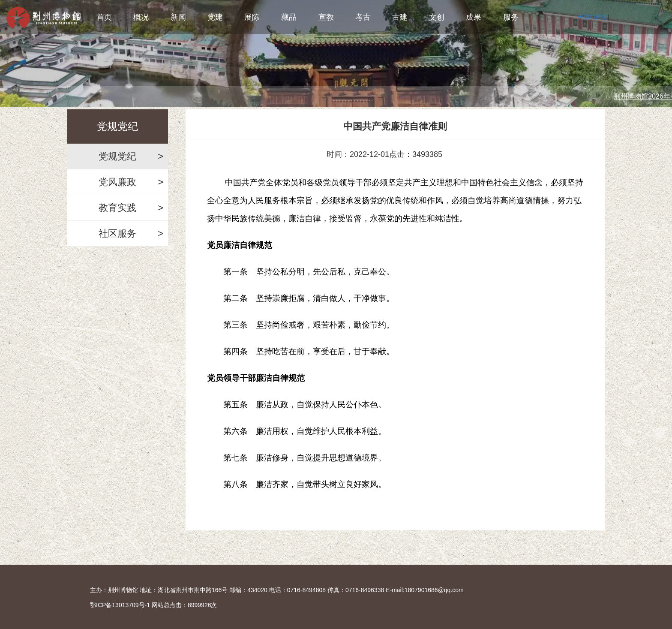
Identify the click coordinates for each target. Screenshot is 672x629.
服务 (511, 17)
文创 (437, 17)
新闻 (178, 17)
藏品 (289, 17)
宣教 (326, 17)
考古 (363, 17)
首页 (104, 17)
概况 (141, 17)
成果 (474, 17)
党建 (215, 17)
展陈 (252, 17)
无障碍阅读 (593, 17)
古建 (400, 17)
